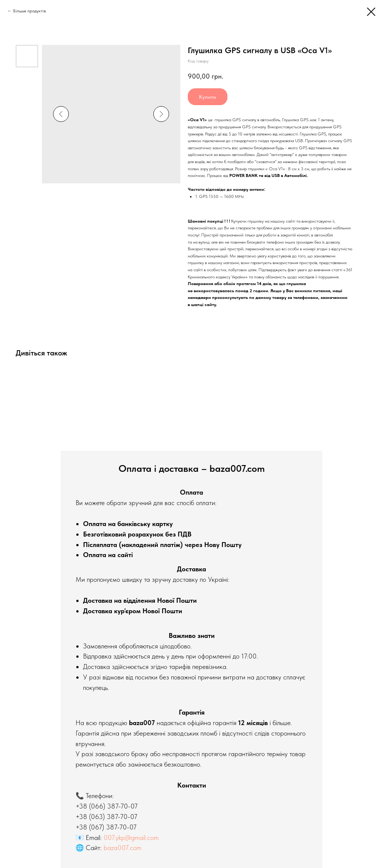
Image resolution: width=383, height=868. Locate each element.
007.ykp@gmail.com (131, 838)
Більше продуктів (30, 11)
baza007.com (122, 848)
